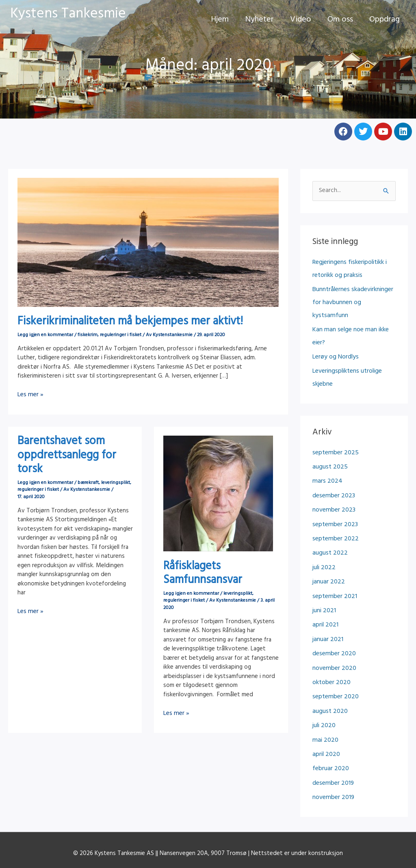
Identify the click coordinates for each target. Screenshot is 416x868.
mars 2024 (326, 461)
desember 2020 (333, 625)
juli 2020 (324, 694)
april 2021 (325, 598)
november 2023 (333, 488)
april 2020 (326, 721)
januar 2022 (328, 556)
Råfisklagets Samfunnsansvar (203, 573)
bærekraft (88, 483)
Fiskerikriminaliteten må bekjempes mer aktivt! (130, 323)
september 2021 (334, 570)
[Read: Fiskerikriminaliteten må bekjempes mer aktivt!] (148, 243)
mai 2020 (324, 707)
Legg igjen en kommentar (45, 335)
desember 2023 (333, 474)
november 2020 (334, 639)
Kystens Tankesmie (68, 15)
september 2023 (334, 502)
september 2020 (335, 666)
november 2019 (333, 762)
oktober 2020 (331, 653)
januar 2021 (327, 611)
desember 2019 (333, 748)
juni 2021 (324, 584)
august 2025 (329, 447)
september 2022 (335, 515)
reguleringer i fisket (121, 335)
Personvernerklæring (208, 835)
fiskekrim (88, 335)
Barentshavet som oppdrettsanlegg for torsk (67, 456)
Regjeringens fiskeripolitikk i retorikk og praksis (349, 268)
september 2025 (335, 433)
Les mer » (30, 395)
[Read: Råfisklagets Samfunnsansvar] (218, 493)
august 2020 (329, 680)
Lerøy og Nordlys (335, 340)
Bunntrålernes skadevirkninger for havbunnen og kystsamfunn (354, 294)
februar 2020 (330, 735)
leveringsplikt (116, 483)
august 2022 (329, 529)
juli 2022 (323, 543)
